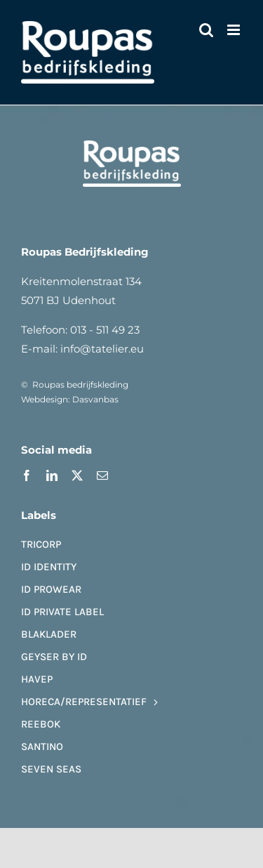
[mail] (102, 475)
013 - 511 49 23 (105, 330)
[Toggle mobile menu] (235, 30)
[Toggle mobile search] (206, 30)
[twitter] (77, 475)
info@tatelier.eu (102, 349)
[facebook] (27, 475)
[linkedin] (52, 475)
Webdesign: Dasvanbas (70, 399)
